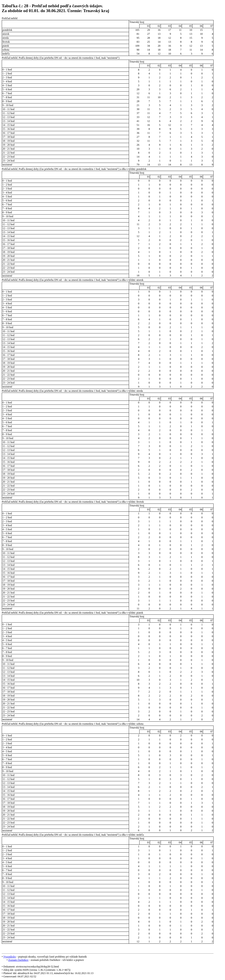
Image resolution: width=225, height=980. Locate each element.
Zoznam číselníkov (18, 960)
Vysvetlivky (10, 957)
